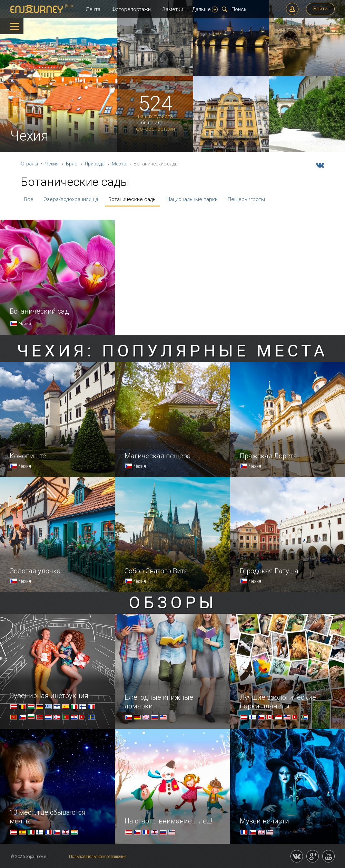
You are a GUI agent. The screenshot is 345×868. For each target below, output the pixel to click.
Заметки (173, 9)
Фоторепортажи (131, 9)
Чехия (52, 164)
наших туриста (155, 117)
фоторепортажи (155, 129)
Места (119, 164)
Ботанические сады (132, 199)
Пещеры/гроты (246, 199)
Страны (29, 164)
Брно (72, 164)
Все (29, 199)
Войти (320, 9)
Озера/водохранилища (71, 199)
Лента (93, 9)
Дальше (205, 9)
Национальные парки (192, 199)
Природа (95, 164)
